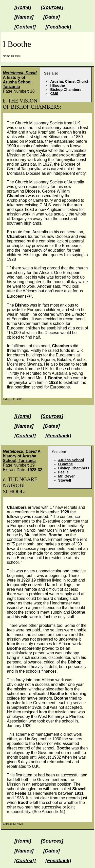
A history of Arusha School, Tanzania (20, 80)
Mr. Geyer (67, 476)
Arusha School (71, 460)
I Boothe (58, 85)
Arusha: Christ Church (70, 81)
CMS (54, 94)
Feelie (63, 472)
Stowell (65, 480)
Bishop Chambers (66, 90)
